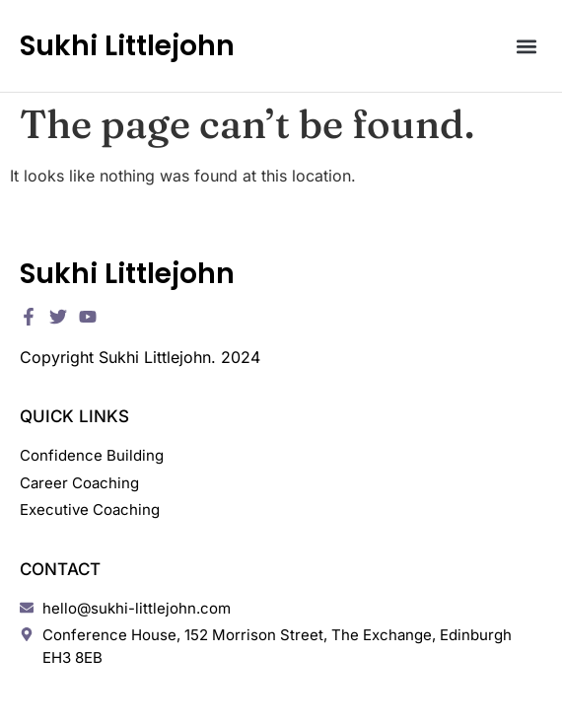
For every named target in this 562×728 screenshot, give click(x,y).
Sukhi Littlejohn (127, 46)
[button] (526, 46)
